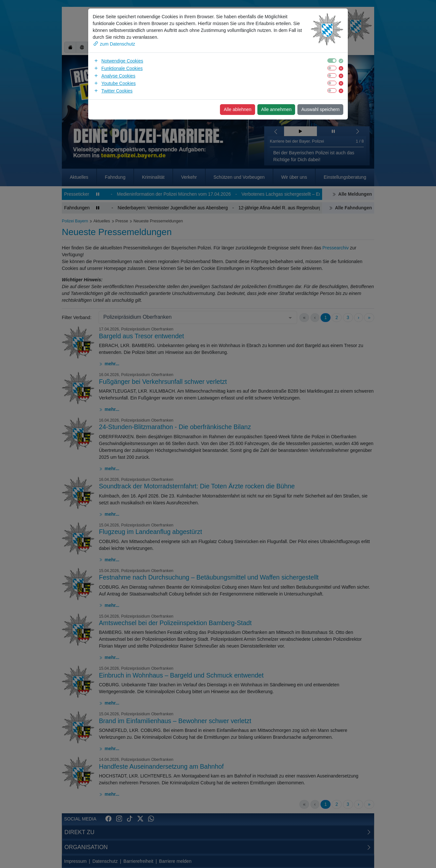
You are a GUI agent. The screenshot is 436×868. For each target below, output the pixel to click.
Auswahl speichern (320, 109)
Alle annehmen (276, 109)
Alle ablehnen (238, 109)
